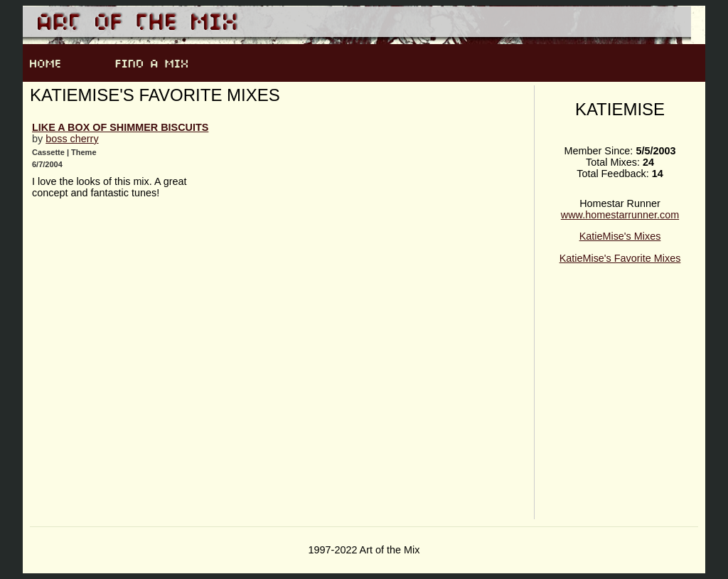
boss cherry (72, 139)
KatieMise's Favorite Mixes (620, 258)
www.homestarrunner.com (620, 215)
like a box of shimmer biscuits (120, 127)
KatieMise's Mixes (620, 236)
